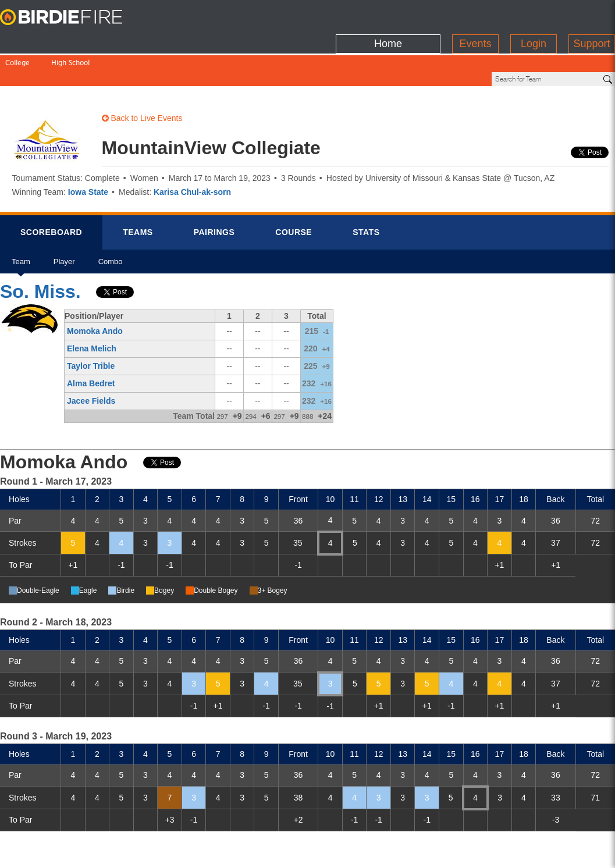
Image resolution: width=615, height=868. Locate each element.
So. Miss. (40, 252)
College (17, 39)
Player (64, 226)
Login (534, 15)
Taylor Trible (91, 326)
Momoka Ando (95, 291)
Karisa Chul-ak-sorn (192, 152)
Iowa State (88, 152)
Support (591, 15)
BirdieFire (73, 17)
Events (475, 15)
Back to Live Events (142, 79)
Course (294, 193)
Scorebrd (51, 193)
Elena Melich (92, 309)
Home (388, 15)
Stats (366, 193)
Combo (111, 226)
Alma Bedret (91, 344)
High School (70, 39)
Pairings (214, 193)
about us (469, 852)
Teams (138, 193)
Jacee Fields (91, 361)
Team (21, 226)
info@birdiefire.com (542, 852)
